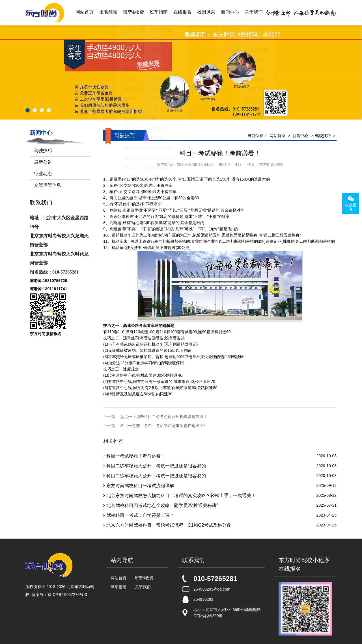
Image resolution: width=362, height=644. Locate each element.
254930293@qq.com (212, 589)
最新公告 (43, 162)
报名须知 (108, 13)
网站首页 (85, 13)
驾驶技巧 (323, 136)
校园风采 (206, 13)
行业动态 (43, 174)
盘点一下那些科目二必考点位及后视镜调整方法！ (164, 417)
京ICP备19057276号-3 (67, 595)
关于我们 (254, 13)
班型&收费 (134, 13)
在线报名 (182, 13)
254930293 (203, 599)
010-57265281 (215, 579)
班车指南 (159, 13)
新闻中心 (230, 13)
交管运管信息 (48, 185)
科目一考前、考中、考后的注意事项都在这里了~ (163, 426)
